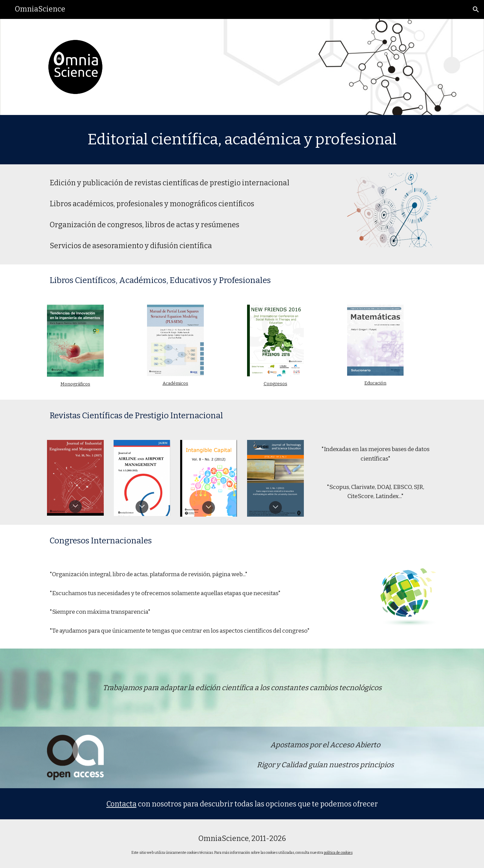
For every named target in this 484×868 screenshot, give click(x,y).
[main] (242, 140)
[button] (476, 9)
